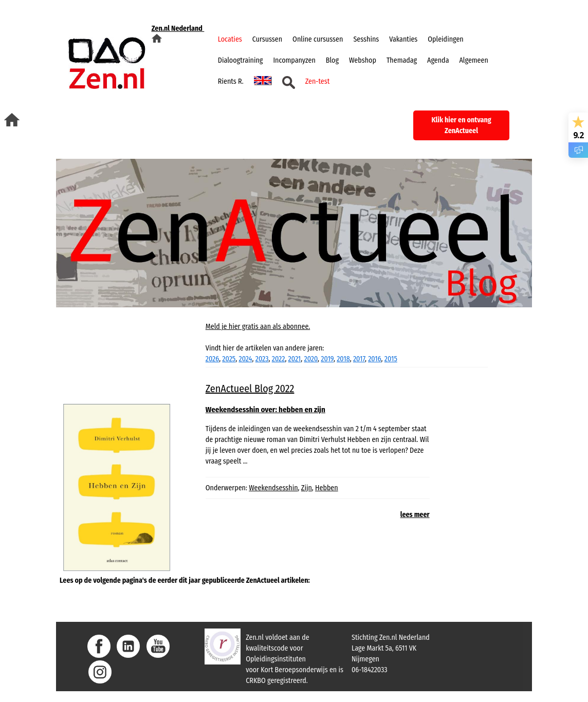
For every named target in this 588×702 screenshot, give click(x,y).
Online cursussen (318, 39)
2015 (391, 359)
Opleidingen (445, 39)
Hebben (327, 488)
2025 (229, 359)
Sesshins (366, 39)
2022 (279, 359)
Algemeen (474, 60)
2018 (343, 359)
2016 (374, 359)
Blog (332, 60)
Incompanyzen (294, 60)
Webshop (363, 60)
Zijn (307, 488)
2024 (246, 359)
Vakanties (403, 39)
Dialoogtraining (241, 60)
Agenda (438, 60)
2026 (212, 359)
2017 (359, 359)
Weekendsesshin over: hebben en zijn (265, 410)
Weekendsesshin (273, 488)
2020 (311, 359)
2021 (295, 359)
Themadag (402, 60)
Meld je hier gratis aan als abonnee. (258, 327)
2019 (327, 359)
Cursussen (267, 39)
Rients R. (231, 81)
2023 (262, 359)
